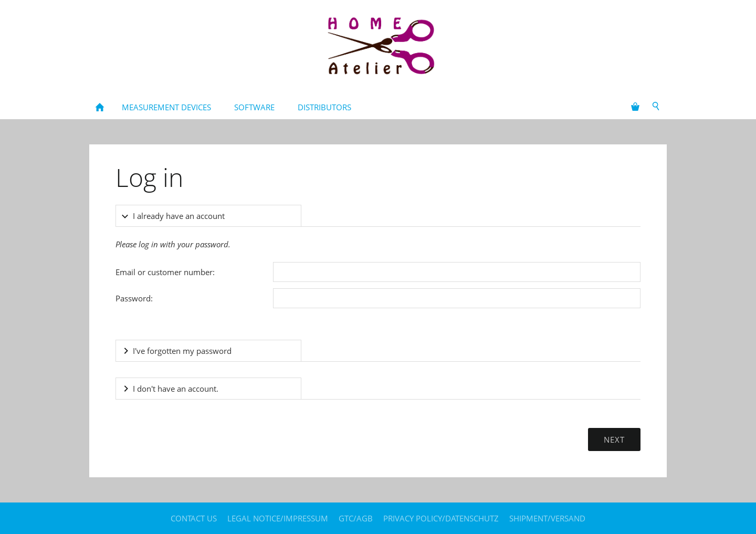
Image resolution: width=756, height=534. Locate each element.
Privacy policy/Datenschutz (441, 518)
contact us (194, 518)
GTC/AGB (356, 518)
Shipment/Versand (547, 518)
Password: (134, 298)
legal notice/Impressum (278, 518)
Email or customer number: (165, 272)
